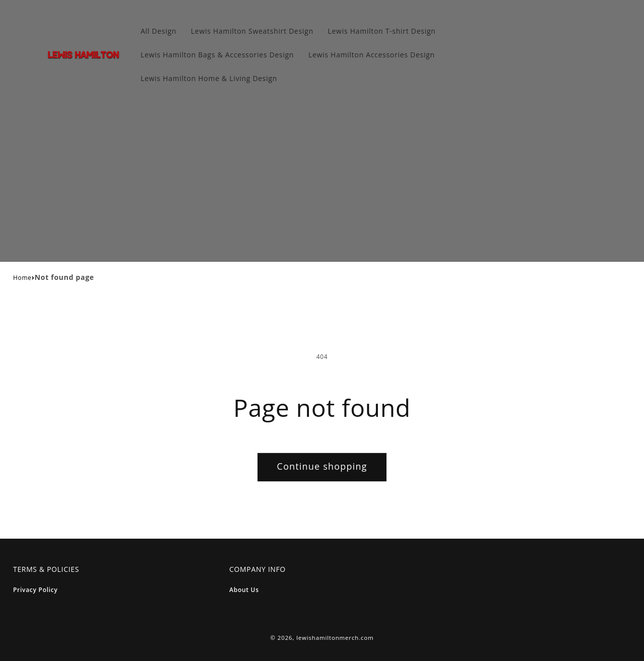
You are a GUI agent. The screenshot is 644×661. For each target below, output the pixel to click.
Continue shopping (322, 466)
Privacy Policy (35, 590)
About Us (244, 590)
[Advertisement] (322, 178)
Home (22, 278)
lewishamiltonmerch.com (335, 638)
